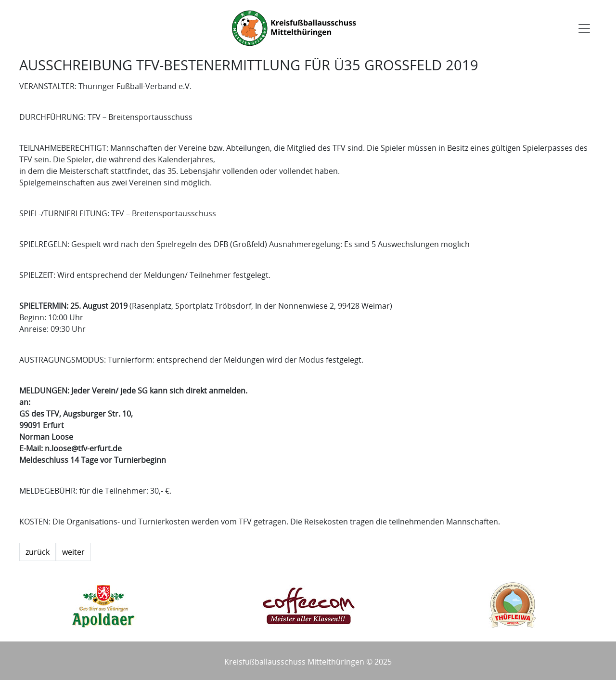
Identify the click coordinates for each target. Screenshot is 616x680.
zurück (38, 552)
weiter (73, 552)
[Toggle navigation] (584, 28)
